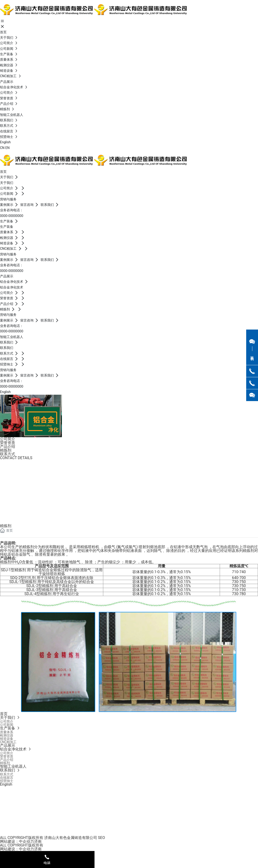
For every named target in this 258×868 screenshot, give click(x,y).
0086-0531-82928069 (21, 470)
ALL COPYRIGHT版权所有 (22, 845)
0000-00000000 (12, 216)
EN (8, 148)
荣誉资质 (8, 443)
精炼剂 (6, 450)
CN (2, 148)
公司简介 (8, 439)
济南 (38, 841)
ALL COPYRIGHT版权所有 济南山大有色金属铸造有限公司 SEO (52, 838)
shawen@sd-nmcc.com (22, 508)
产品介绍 (8, 447)
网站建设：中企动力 (17, 841)
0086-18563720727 (18, 502)
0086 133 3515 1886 (19, 476)
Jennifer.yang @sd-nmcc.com (25, 483)
